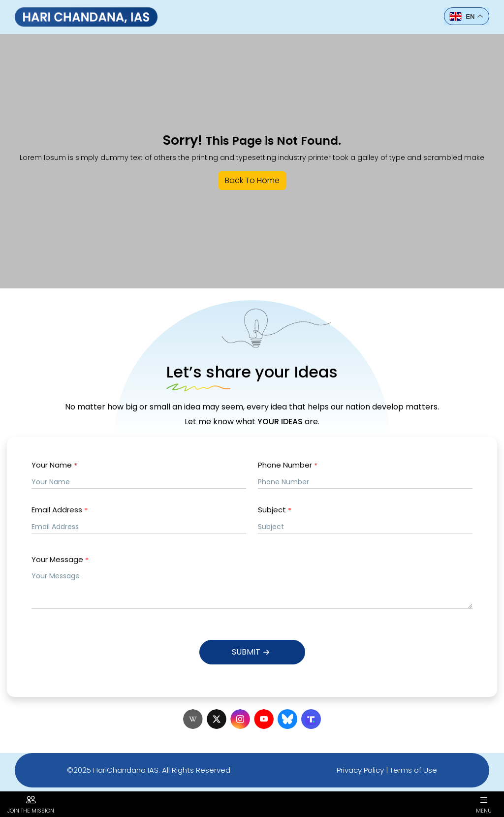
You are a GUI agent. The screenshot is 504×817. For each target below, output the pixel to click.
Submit (252, 652)
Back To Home (252, 180)
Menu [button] (484, 804)
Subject (275, 510)
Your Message (60, 560)
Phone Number (288, 465)
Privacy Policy (360, 770)
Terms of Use (413, 770)
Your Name (54, 465)
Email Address (60, 510)
